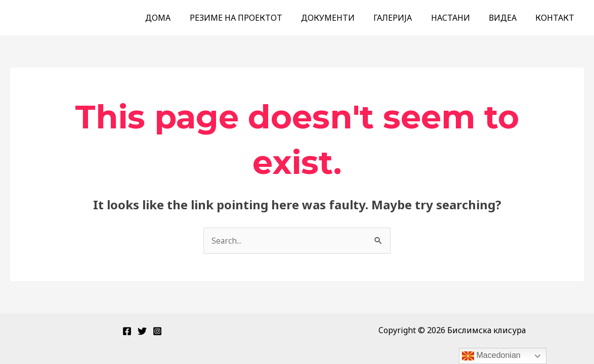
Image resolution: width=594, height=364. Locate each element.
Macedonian (491, 356)
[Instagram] (157, 331)
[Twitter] (142, 331)
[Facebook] (127, 331)
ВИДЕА (507, 18)
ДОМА (176, 18)
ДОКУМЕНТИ (340, 18)
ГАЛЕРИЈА (402, 18)
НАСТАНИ (457, 18)
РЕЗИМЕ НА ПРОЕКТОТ (251, 18)
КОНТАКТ (556, 18)
